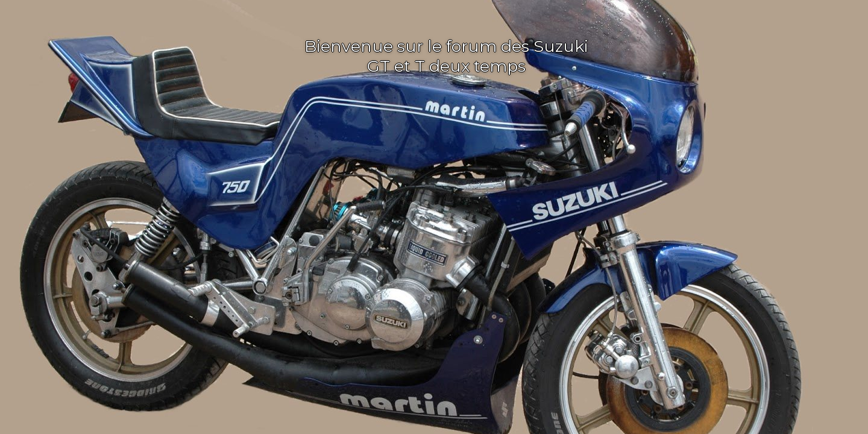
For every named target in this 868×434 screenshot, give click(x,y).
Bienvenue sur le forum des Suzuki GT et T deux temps (446, 56)
